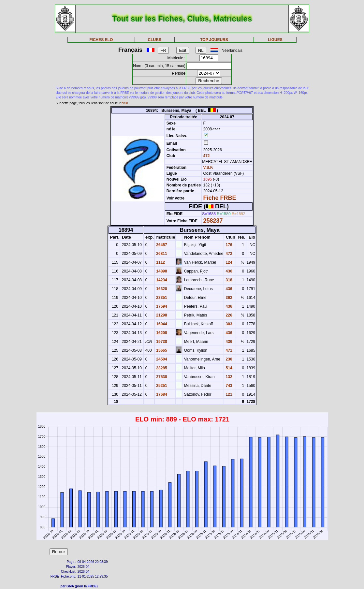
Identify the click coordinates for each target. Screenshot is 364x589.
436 (228, 271)
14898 (161, 271)
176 (228, 245)
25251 (161, 386)
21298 (161, 315)
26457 (161, 245)
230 (228, 359)
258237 (213, 221)
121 (228, 394)
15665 (161, 350)
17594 (161, 306)
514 (228, 368)
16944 (161, 324)
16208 (161, 333)
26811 (161, 254)
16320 (161, 289)
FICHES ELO (101, 40)
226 (228, 315)
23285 (161, 368)
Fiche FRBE (220, 198)
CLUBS (155, 40)
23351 (161, 298)
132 (228, 377)
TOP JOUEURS (214, 40)
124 (228, 262)
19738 (161, 342)
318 (228, 280)
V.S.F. (208, 168)
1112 (160, 262)
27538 (161, 377)
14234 (161, 280)
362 (228, 298)
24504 (161, 359)
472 (206, 156)
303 (228, 324)
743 (228, 386)
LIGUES (275, 40)
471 (228, 350)
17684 (161, 394)
